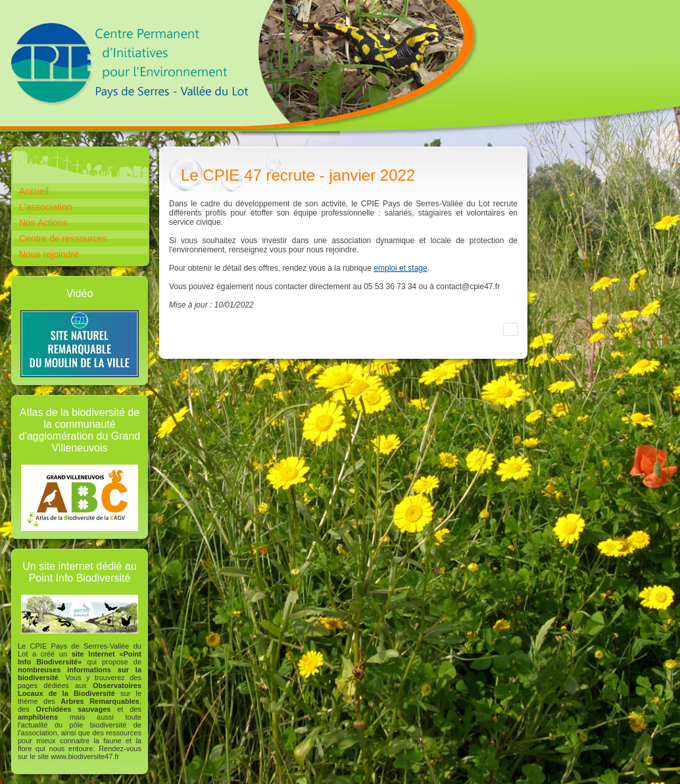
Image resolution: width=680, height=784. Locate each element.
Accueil (34, 191)
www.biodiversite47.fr (85, 756)
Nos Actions (43, 223)
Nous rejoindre (49, 254)
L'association (46, 207)
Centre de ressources (63, 239)
